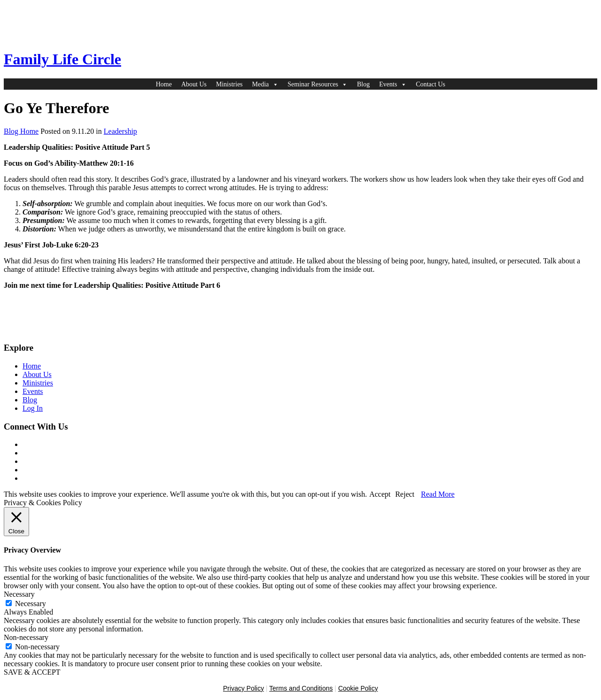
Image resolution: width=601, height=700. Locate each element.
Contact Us (431, 84)
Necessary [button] (19, 594)
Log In (33, 408)
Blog (363, 84)
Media (265, 84)
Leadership (120, 131)
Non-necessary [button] (26, 637)
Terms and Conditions (301, 688)
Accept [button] (380, 494)
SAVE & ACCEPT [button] (32, 672)
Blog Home (21, 131)
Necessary (31, 604)
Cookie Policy (358, 688)
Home (164, 84)
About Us (194, 84)
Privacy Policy (243, 688)
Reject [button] (405, 494)
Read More (438, 494)
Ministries (229, 84)
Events (393, 84)
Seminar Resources (318, 84)
